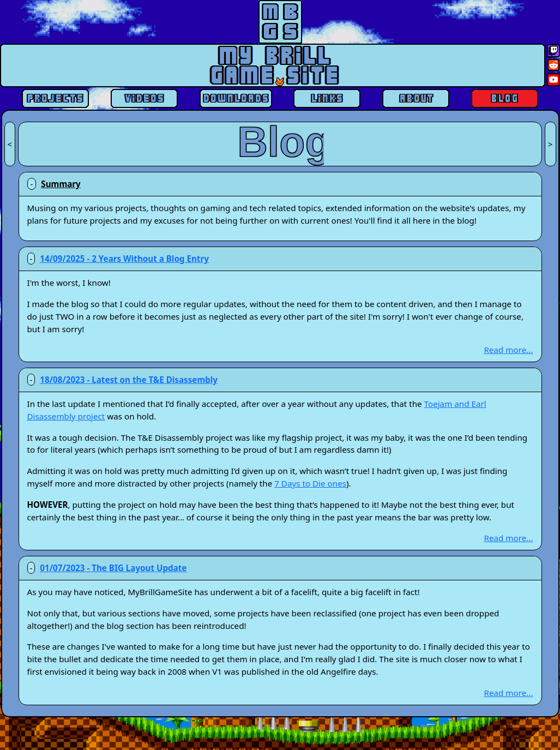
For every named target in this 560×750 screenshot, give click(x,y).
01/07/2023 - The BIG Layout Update (113, 568)
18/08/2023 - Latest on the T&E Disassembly (129, 380)
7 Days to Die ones (310, 483)
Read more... (509, 350)
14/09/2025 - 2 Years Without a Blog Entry (124, 259)
